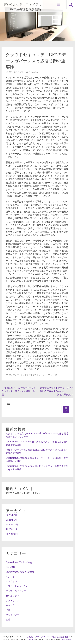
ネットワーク (12, 605)
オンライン (18, 375)
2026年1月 (11, 520)
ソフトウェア (12, 600)
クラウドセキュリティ (35, 375)
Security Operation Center (20, 572)
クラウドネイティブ (16, 591)
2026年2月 (11, 515)
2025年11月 (12, 529)
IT (10, 375)
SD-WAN (10, 567)
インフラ (10, 577)
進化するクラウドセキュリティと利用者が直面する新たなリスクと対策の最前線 (57, 391)
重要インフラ (12, 615)
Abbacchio (34, 72)
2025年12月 (12, 525)
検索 (8, 404)
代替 (8, 610)
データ (54, 375)
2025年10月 (12, 534)
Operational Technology (19, 562)
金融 (8, 619)
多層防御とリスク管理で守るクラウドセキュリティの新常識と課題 (19, 391)
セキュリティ (12, 596)
